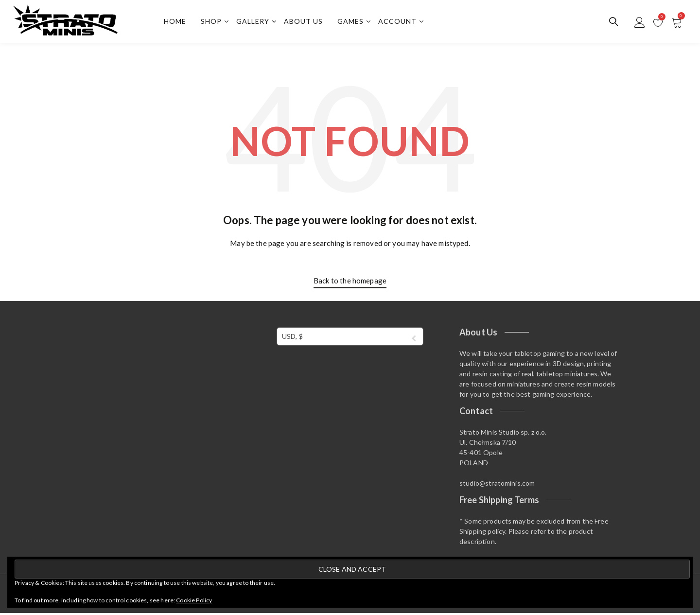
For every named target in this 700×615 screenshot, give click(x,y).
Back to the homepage (350, 282)
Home (176, 22)
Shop (213, 22)
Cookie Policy (194, 600)
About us (305, 22)
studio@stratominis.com (497, 484)
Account (399, 22)
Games (352, 22)
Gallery (254, 22)
